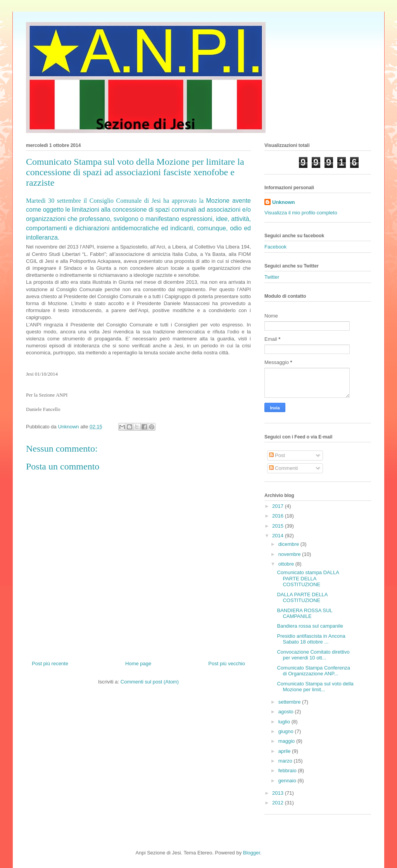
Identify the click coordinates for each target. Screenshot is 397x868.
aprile (285, 751)
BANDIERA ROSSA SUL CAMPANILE (305, 613)
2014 (279, 536)
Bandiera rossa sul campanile (310, 626)
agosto (287, 712)
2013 (279, 793)
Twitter (272, 277)
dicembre (289, 544)
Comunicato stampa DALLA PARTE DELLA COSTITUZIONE (308, 578)
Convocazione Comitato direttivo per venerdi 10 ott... (313, 655)
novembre (290, 554)
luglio (285, 722)
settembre (290, 702)
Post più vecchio (227, 664)
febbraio (288, 771)
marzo (286, 761)
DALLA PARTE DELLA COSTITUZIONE (302, 598)
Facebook (275, 247)
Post (277, 455)
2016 (279, 516)
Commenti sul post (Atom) (150, 682)
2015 (279, 526)
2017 (279, 506)
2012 (279, 803)
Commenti (284, 468)
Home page (138, 664)
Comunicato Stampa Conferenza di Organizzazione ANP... (313, 671)
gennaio (288, 781)
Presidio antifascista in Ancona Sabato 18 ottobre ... (311, 639)
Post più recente (50, 664)
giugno (287, 731)
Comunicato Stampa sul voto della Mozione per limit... (315, 687)
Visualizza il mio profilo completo (301, 213)
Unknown (284, 202)
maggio (287, 741)
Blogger (252, 853)
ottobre (287, 564)
